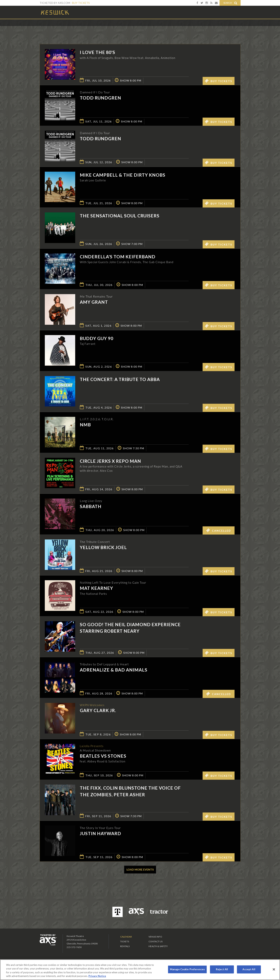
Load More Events (140, 869)
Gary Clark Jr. (98, 711)
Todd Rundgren (100, 98)
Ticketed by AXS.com (137, 28)
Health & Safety (158, 946)
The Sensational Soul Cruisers (120, 216)
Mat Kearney (96, 588)
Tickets (125, 941)
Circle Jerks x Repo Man (110, 461)
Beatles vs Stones (103, 756)
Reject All (222, 969)
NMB (85, 425)
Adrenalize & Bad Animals (114, 670)
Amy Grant (94, 302)
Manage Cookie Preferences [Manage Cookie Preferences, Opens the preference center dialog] (187, 969)
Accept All (249, 969)
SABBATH (91, 506)
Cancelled (219, 530)
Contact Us (156, 941)
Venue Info (155, 937)
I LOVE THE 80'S (98, 52)
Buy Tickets (81, 3)
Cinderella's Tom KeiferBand (118, 257)
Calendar (126, 937)
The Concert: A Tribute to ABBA (120, 379)
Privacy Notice (97, 976)
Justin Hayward (100, 833)
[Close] (274, 969)
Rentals (125, 946)
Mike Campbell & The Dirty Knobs (123, 175)
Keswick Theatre (55, 12)
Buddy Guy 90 (97, 338)
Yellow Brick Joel (103, 547)
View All (235, 27)
